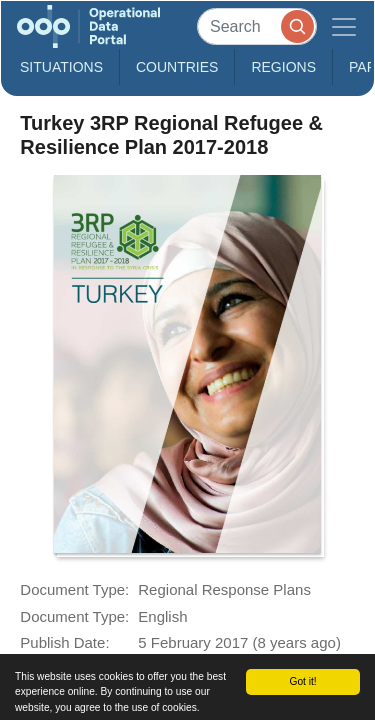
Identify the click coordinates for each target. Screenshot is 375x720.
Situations (61, 67)
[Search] (257, 26)
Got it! (302, 681)
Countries (177, 67)
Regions (283, 67)
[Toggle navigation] (344, 26)
